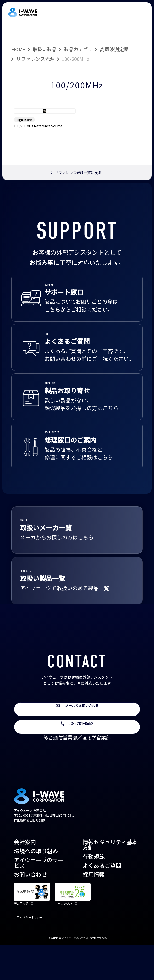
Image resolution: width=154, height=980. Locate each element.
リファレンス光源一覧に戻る (75, 202)
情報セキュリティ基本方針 (110, 879)
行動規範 (94, 891)
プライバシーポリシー (28, 952)
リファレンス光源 (35, 59)
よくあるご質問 (102, 900)
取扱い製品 (45, 49)
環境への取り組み (36, 886)
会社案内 (25, 877)
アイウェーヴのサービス (39, 897)
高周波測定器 (114, 49)
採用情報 (94, 909)
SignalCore (24, 149)
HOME (18, 49)
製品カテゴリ (78, 49)
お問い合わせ (30, 909)
